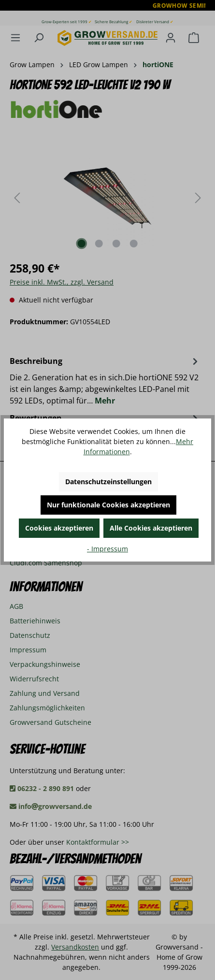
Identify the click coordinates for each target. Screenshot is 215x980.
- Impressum (107, 549)
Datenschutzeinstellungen (108, 482)
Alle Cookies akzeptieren (151, 528)
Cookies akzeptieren (59, 528)
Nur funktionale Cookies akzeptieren (108, 505)
